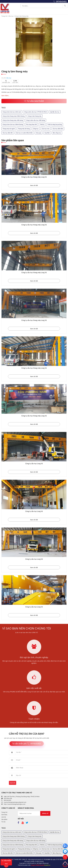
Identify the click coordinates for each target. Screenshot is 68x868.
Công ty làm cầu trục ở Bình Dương (13, 124)
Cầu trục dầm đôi (8, 133)
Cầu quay (39, 133)
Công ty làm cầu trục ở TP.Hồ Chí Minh (35, 112)
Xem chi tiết (34, 185)
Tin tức (3, 822)
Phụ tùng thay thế (31, 124)
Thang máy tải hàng (24, 129)
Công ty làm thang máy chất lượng (13, 120)
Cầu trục (11, 16)
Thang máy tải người (9, 129)
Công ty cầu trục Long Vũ (34, 464)
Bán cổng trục (57, 133)
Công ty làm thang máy (35, 116)
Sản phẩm (4, 819)
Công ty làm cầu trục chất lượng (36, 120)
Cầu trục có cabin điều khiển (24, 133)
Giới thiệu (4, 815)
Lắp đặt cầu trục (55, 112)
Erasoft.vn (47, 865)
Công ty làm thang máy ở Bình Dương (14, 116)
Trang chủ (4, 16)
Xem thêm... (5, 96)
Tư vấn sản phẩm (34, 101)
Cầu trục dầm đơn (58, 129)
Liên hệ (4, 817)
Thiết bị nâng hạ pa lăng (55, 124)
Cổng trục (36, 129)
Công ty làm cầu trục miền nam (12, 112)
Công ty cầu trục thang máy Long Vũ (34, 177)
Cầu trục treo (46, 129)
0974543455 (61, 2)
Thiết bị (42, 124)
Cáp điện (47, 133)
